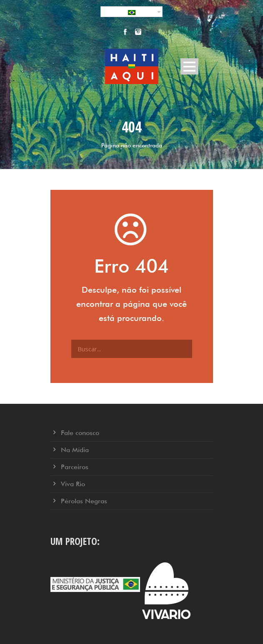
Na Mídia (75, 450)
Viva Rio (73, 484)
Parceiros (75, 467)
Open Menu (189, 66)
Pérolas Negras (84, 501)
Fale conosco (80, 433)
